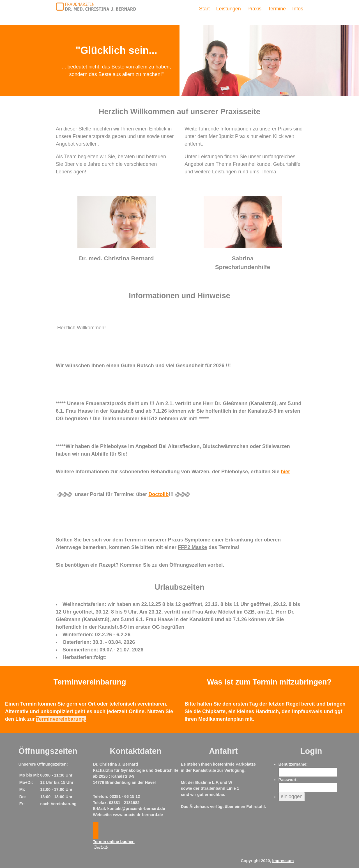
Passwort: (288, 780)
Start (204, 9)
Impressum (283, 861)
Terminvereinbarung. (61, 719)
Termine (277, 9)
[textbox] (179, 328)
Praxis (254, 9)
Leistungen (229, 9)
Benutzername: (293, 764)
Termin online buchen (114, 842)
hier (285, 472)
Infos (298, 9)
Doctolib (158, 494)
